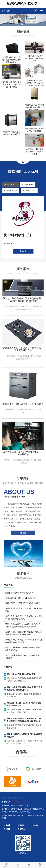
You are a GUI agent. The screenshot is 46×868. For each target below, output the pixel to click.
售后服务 (7, 829)
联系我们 (6, 11)
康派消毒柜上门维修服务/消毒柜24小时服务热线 (11, 134)
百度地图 (5, 798)
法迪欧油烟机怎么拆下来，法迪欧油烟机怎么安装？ (34, 58)
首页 (6, 865)
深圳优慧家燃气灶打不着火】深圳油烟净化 (22, 598)
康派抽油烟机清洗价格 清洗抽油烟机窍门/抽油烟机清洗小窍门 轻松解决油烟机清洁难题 (24, 720)
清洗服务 (21, 825)
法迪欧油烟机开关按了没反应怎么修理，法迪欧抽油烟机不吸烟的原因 (23, 300)
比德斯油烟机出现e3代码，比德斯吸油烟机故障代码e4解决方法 (12, 60)
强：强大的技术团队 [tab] (29, 190)
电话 (17, 865)
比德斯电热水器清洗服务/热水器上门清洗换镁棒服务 (34, 152)
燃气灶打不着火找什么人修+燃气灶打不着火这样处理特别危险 (24, 704)
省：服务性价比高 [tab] (28, 185)
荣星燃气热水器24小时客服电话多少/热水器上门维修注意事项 (34, 107)
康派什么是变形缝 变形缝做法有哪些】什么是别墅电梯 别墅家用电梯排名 (25, 689)
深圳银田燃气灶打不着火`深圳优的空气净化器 (23, 603)
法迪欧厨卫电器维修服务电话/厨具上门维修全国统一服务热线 (12, 84)
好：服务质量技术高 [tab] (11, 190)
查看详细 (23, 251)
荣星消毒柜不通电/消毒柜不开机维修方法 (23, 404)
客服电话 (21, 829)
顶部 (40, 865)
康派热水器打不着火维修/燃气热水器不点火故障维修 (23, 453)
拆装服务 (35, 825)
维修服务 (7, 825)
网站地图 (20, 798)
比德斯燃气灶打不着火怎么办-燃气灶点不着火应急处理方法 (23, 349)
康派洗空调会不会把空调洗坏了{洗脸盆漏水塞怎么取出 (25, 735)
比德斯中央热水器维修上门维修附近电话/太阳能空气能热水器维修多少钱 (34, 83)
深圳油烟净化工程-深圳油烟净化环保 (19, 593)
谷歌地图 (13, 798)
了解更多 (23, 533)
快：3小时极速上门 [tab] (11, 185)
